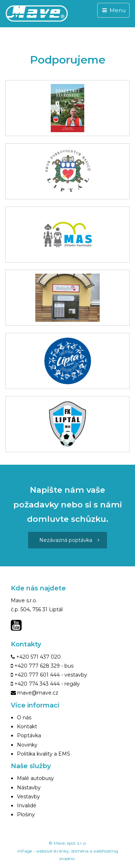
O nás (24, 718)
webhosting (106, 851)
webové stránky (53, 851)
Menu (113, 10)
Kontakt (27, 727)
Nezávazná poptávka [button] (69, 540)
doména (80, 851)
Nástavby (29, 788)
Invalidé (27, 806)
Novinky (27, 745)
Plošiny (26, 814)
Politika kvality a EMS (44, 754)
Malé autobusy (35, 778)
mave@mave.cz (38, 693)
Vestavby (28, 797)
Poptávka (29, 735)
